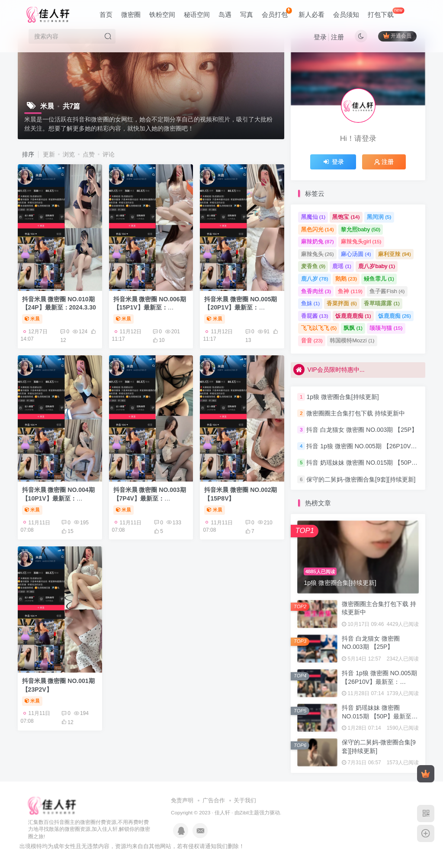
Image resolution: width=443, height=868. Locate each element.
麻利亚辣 (395, 254)
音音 (312, 340)
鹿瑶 (342, 266)
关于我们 (245, 800)
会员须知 (346, 14)
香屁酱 (315, 316)
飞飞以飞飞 (319, 328)
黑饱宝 (346, 217)
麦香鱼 (313, 266)
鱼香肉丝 (316, 291)
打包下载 (386, 13)
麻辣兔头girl (361, 241)
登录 (320, 37)
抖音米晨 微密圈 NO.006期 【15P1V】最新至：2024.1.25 (150, 308)
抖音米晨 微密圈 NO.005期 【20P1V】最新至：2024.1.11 (241, 308)
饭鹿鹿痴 (395, 316)
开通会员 (397, 36)
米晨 (32, 319)
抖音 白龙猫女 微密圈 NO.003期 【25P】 (362, 430)
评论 (109, 154)
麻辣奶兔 (318, 241)
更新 (49, 154)
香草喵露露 (382, 303)
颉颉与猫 (386, 328)
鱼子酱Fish (387, 291)
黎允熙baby (361, 229)
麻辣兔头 (318, 254)
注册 (337, 37)
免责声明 (182, 800)
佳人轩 (222, 812)
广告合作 (214, 800)
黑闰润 (379, 217)
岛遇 (225, 14)
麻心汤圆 (356, 254)
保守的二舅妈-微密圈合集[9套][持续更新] (361, 479)
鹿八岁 (315, 279)
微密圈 (131, 14)
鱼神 (350, 291)
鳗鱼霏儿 (379, 279)
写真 (247, 14)
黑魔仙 (313, 217)
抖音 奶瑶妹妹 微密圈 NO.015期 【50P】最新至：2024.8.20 (380, 716)
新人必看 (311, 14)
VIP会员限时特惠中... (329, 370)
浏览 (69, 154)
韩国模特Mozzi (352, 340)
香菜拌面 (342, 303)
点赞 (89, 154)
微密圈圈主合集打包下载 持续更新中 (356, 413)
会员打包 (277, 13)
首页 (106, 14)
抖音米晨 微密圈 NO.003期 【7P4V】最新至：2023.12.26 (150, 498)
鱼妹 (311, 303)
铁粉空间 (162, 14)
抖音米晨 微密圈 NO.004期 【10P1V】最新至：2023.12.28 (58, 498)
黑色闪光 (318, 229)
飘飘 (353, 328)
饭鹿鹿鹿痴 (353, 316)
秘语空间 (197, 14)
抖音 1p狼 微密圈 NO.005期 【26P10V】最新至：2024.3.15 (379, 681)
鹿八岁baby (377, 266)
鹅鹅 (346, 279)
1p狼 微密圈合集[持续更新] (342, 397)
